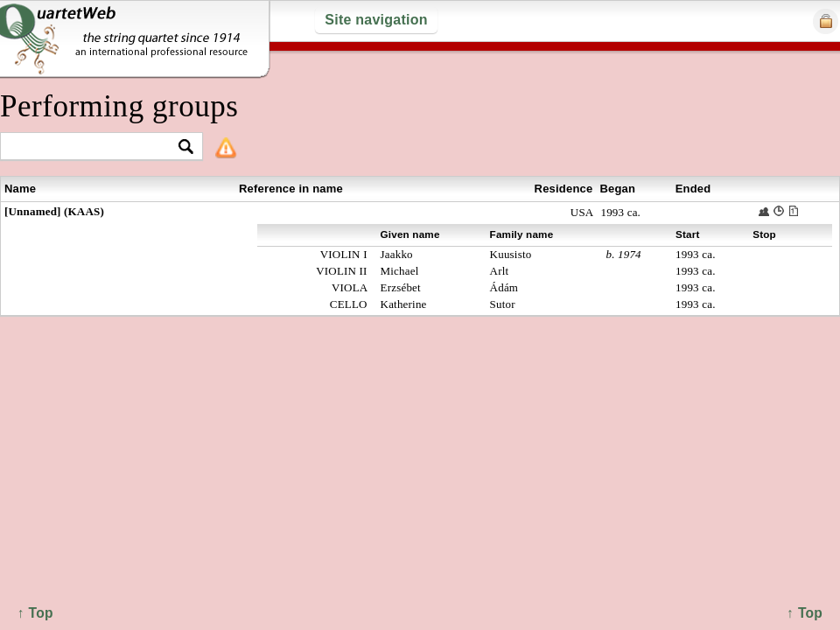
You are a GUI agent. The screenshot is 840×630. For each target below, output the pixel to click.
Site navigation (376, 20)
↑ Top (805, 613)
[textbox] (94, 147)
